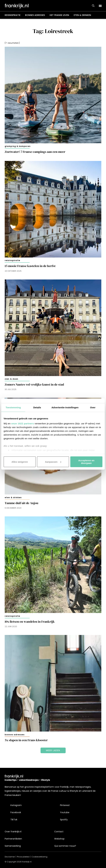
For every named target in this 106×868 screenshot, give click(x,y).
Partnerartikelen (13, 839)
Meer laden (53, 750)
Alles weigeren (20, 462)
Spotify (64, 820)
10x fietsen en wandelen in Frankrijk (30, 622)
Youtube (65, 812)
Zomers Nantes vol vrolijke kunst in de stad (34, 385)
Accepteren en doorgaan (86, 462)
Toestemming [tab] (13, 407)
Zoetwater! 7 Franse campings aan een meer (35, 152)
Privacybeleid (23, 857)
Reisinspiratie (13, 15)
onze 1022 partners (23, 423)
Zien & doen (11, 379)
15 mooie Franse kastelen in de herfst (30, 266)
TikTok (14, 820)
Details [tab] (37, 407)
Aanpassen (53, 462)
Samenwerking (13, 846)
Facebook (16, 812)
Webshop (59, 839)
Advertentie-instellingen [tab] (65, 407)
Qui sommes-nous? (65, 846)
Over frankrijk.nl (13, 832)
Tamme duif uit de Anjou (21, 503)
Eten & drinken (82, 15)
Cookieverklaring (39, 857)
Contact (59, 832)
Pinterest (65, 805)
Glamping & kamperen (18, 146)
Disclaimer (10, 857)
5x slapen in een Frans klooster (26, 740)
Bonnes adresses (35, 15)
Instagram (16, 805)
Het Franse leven (59, 15)
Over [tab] (93, 407)
